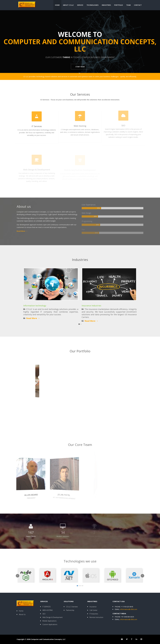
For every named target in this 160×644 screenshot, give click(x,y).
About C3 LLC (68, 5)
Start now (80, 67)
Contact (138, 5)
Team (128, 5)
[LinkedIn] (136, 639)
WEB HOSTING (48, 610)
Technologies (92, 5)
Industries (106, 5)
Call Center (93, 610)
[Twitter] (127, 639)
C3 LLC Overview (72, 607)
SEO (44, 614)
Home (57, 5)
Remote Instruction (96, 617)
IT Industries (94, 614)
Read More (33, 318)
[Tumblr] (141, 639)
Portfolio (119, 5)
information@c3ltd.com (129, 609)
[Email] (122, 639)
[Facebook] (132, 639)
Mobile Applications (49, 621)
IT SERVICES (47, 607)
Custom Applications (50, 624)
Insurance (93, 607)
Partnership (70, 610)
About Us (22, 614)
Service (80, 5)
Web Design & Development (52, 617)
